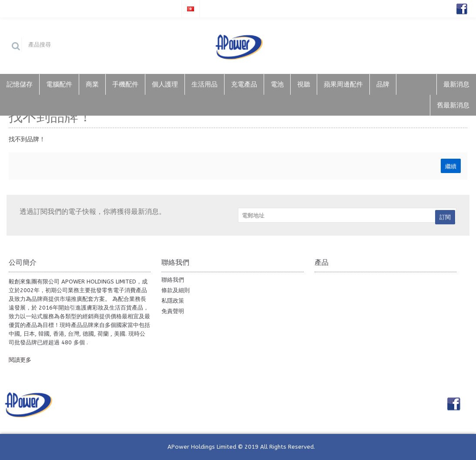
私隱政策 (173, 301)
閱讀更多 (20, 360)
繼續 (451, 166)
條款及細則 (176, 290)
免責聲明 (173, 311)
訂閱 (445, 217)
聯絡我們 (173, 280)
